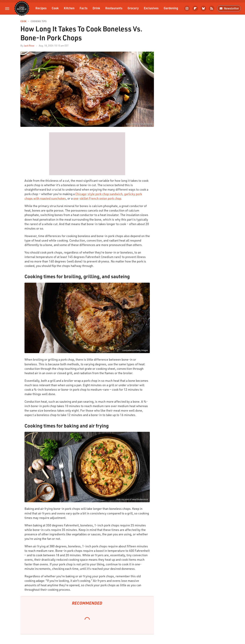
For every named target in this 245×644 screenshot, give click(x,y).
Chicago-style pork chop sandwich (99, 194)
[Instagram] (187, 8)
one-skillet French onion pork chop (97, 198)
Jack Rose (29, 46)
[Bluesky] (203, 8)
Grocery (133, 8)
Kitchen (69, 8)
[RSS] (212, 8)
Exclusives (151, 8)
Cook (55, 8)
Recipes (41, 8)
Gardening (171, 8)
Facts (84, 8)
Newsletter (229, 8)
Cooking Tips (39, 21)
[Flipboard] (195, 8)
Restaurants (114, 8)
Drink (96, 8)
